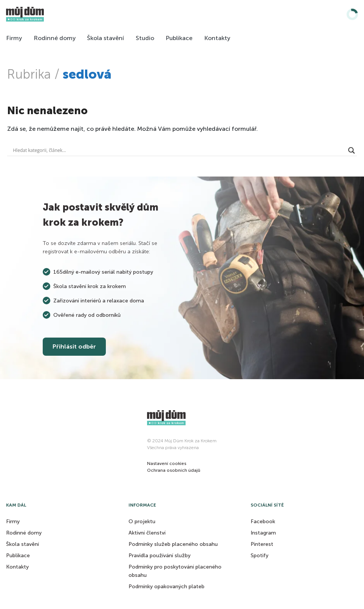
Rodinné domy (55, 38)
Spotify (259, 556)
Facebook (263, 521)
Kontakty (217, 38)
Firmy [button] (13, 521)
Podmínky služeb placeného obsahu (173, 544)
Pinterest (262, 544)
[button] (167, 463)
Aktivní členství (147, 533)
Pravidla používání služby (160, 556)
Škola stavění (105, 38)
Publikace (179, 38)
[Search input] (178, 150)
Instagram (263, 533)
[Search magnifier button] (352, 150)
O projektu (142, 521)
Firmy (14, 38)
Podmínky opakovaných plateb (167, 587)
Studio (145, 38)
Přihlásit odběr (74, 346)
